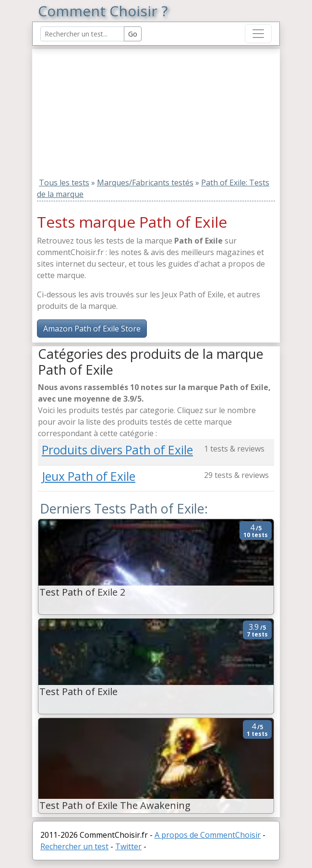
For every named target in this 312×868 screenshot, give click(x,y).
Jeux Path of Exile (89, 476)
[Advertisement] (98, 109)
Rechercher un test (74, 846)
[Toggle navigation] (258, 34)
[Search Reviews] (82, 34)
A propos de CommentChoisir (208, 835)
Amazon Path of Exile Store (92, 329)
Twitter (128, 846)
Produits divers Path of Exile (117, 450)
